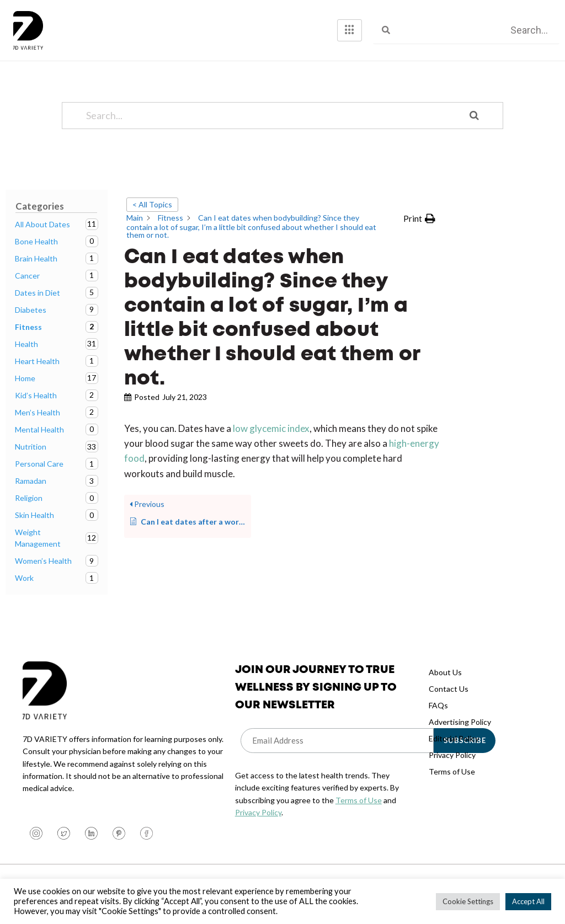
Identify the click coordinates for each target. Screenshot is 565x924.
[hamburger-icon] (350, 30)
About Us (445, 672)
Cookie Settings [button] (468, 901)
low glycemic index (271, 428)
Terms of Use (359, 800)
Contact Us (449, 689)
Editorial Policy (454, 738)
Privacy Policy (258, 812)
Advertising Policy (460, 722)
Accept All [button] (528, 901)
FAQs (438, 705)
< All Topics (152, 204)
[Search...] (268, 116)
